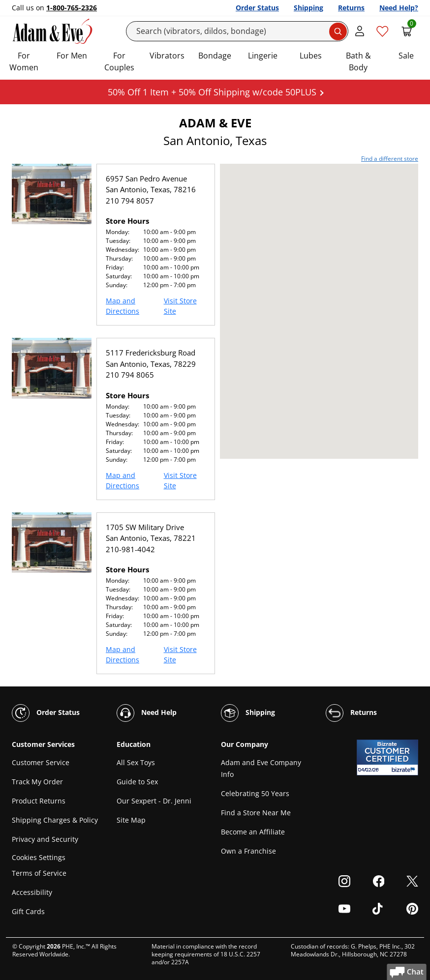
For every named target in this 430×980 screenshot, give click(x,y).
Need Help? (399, 8)
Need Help (147, 713)
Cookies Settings (39, 857)
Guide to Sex (137, 782)
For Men (72, 56)
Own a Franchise (248, 851)
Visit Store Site (180, 306)
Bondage (215, 56)
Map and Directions (123, 306)
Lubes (311, 56)
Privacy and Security (45, 839)
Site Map (131, 820)
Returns (351, 8)
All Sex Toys (136, 762)
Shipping (308, 8)
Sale (406, 56)
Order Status (257, 8)
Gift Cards (28, 911)
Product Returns (39, 801)
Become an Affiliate (253, 832)
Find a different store (390, 159)
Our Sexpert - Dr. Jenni (154, 801)
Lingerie (263, 56)
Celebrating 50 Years (255, 793)
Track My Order (37, 782)
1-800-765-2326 (72, 8)
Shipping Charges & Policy (55, 820)
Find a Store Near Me (256, 813)
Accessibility (32, 892)
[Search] (237, 31)
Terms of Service (39, 873)
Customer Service (41, 762)
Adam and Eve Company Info (261, 768)
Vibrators (167, 56)
